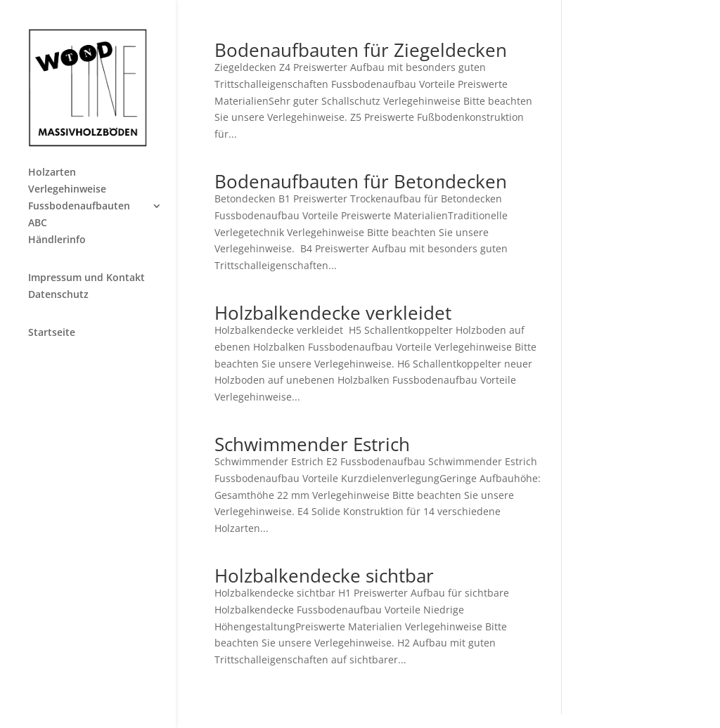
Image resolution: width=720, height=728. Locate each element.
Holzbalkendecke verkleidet (333, 313)
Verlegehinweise (67, 190)
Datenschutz (58, 295)
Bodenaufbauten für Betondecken (361, 181)
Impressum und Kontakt (86, 278)
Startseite (52, 333)
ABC (38, 223)
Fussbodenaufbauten (79, 207)
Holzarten (52, 173)
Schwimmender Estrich (312, 444)
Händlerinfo (57, 240)
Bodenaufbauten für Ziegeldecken (361, 50)
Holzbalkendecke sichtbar (324, 576)
